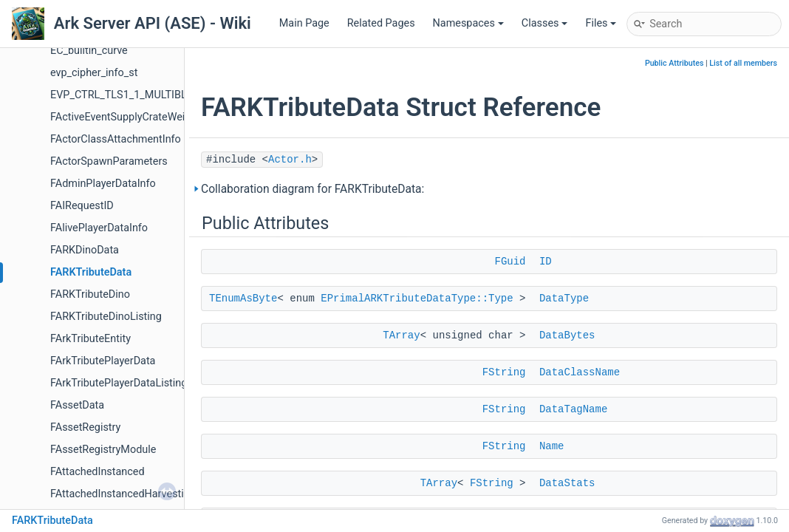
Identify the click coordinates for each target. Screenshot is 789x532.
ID (546, 262)
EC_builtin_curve (89, 51)
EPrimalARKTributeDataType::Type (417, 299)
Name (552, 446)
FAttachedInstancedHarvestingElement (142, 494)
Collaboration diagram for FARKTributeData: (312, 189)
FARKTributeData (91, 272)
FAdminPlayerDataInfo (103, 184)
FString (504, 372)
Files (601, 23)
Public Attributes (674, 63)
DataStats (567, 483)
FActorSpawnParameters (109, 161)
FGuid (510, 262)
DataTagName (573, 409)
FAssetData (77, 405)
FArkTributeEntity (90, 339)
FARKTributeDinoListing (106, 317)
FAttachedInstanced (98, 472)
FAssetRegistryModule (103, 450)
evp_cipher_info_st (94, 73)
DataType (564, 299)
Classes (545, 23)
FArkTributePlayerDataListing (119, 383)
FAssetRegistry (85, 427)
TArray (401, 335)
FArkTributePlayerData (103, 361)
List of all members (743, 63)
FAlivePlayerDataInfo (99, 228)
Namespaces (468, 23)
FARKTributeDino (90, 294)
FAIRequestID (82, 206)
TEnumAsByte (243, 299)
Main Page (304, 23)
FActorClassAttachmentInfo (116, 139)
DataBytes (567, 335)
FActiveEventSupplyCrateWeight (125, 117)
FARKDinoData (85, 250)
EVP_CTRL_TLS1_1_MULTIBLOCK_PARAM (149, 95)
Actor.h (290, 160)
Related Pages (381, 23)
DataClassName (580, 372)
